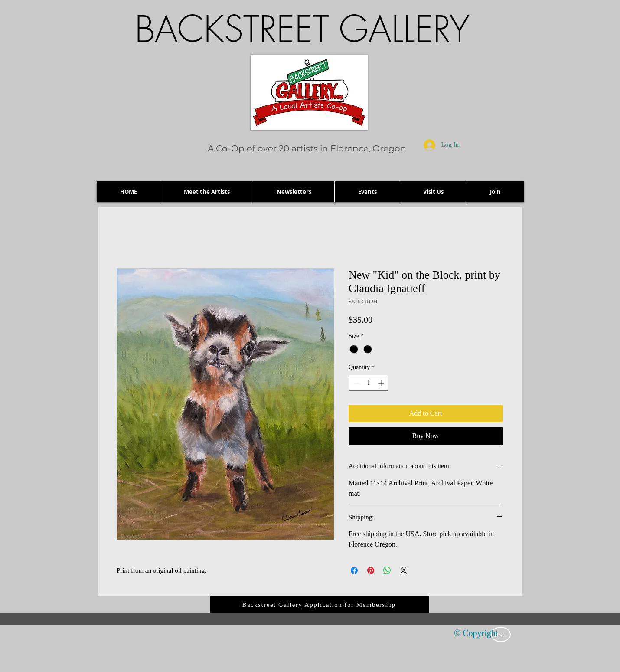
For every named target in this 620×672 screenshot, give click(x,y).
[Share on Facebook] (354, 570)
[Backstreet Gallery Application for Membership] (320, 605)
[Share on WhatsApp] (387, 570)
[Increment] (382, 383)
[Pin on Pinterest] (371, 570)
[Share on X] (404, 570)
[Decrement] (355, 383)
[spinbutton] (369, 383)
